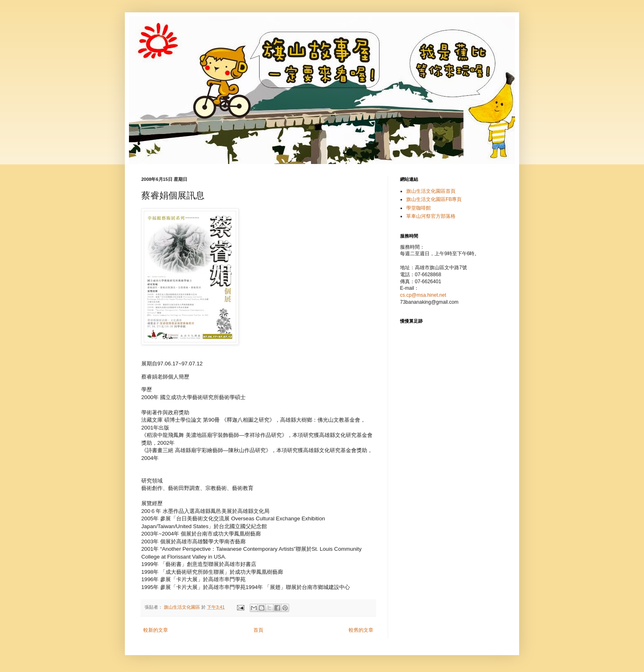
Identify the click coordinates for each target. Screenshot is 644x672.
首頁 (258, 630)
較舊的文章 (361, 630)
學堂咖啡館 (419, 208)
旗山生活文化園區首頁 (431, 191)
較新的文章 (156, 630)
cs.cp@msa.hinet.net (423, 295)
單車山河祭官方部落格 (431, 216)
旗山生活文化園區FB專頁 (434, 199)
